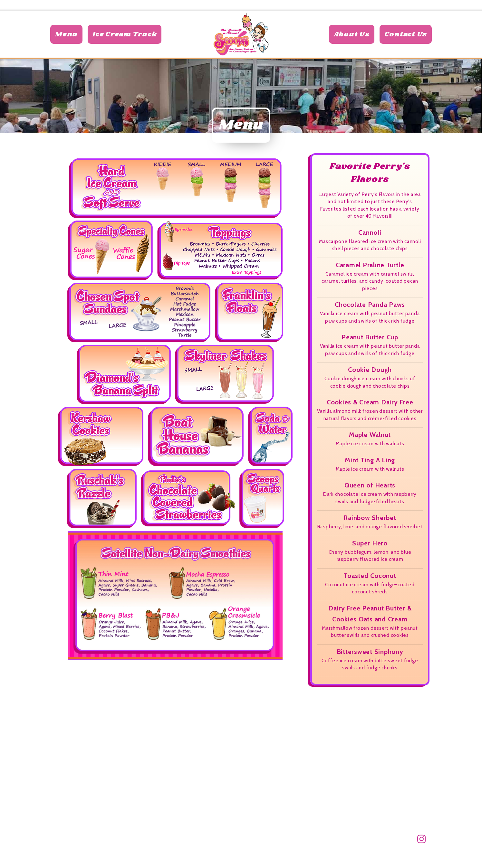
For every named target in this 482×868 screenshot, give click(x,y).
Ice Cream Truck (125, 40)
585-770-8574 (407, 5)
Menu (66, 40)
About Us (352, 40)
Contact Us (406, 40)
